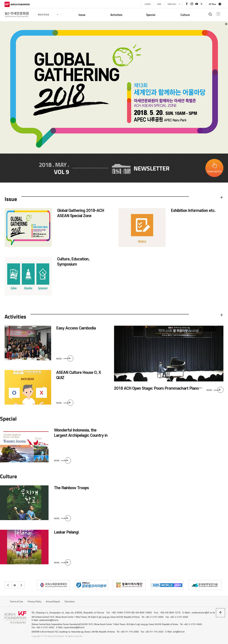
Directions (70, 601)
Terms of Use (16, 601)
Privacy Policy (35, 601)
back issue (44, 15)
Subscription (214, 171)
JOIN (159, 4)
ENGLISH (172, 4)
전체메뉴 (218, 14)
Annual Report (53, 601)
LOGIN (147, 4)
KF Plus (212, 4)
